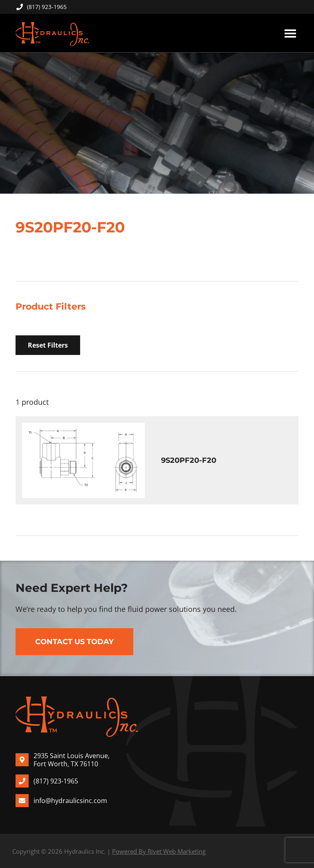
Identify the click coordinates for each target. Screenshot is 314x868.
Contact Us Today (74, 642)
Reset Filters (48, 345)
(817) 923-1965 (41, 7)
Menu (290, 33)
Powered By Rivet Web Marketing (159, 851)
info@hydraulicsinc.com (70, 801)
